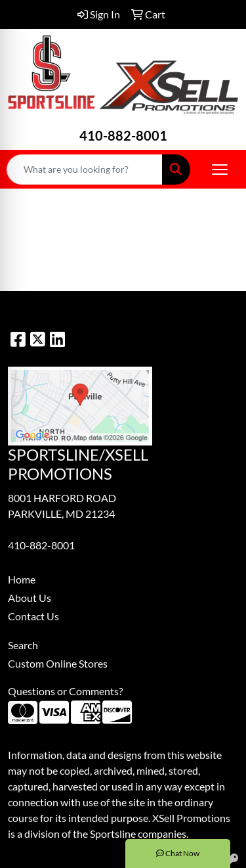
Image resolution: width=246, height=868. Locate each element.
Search (23, 645)
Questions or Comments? (65, 691)
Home (22, 579)
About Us (30, 598)
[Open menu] (220, 170)
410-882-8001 (123, 135)
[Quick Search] (85, 170)
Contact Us (33, 616)
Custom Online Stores (58, 663)
